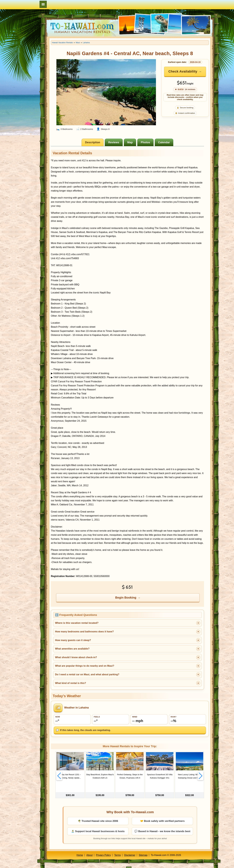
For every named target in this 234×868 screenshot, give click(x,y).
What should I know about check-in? (76, 657)
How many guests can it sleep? (73, 640)
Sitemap (143, 849)
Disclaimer (130, 849)
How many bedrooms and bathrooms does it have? (84, 632)
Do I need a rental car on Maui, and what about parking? (87, 674)
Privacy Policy (103, 849)
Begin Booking (126, 598)
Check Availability (183, 71)
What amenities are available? (72, 649)
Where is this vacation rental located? (77, 623)
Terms (118, 849)
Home (80, 849)
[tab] (93, 142)
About (90, 849)
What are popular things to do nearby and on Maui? (85, 666)
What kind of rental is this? (71, 683)
